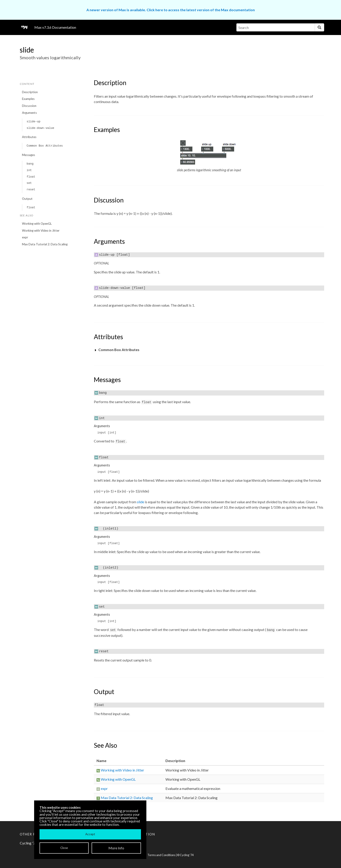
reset (31, 190)
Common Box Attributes (45, 146)
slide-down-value (40, 128)
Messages (29, 155)
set (29, 183)
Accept (90, 834)
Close (64, 848)
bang (30, 164)
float (31, 177)
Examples (28, 99)
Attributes (29, 137)
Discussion (29, 106)
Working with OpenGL (37, 224)
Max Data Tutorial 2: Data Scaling (45, 244)
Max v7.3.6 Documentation (55, 27)
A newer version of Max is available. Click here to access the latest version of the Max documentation (171, 10)
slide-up (33, 122)
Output (27, 199)
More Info (116, 848)
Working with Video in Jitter (41, 231)
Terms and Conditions (161, 855)
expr (25, 237)
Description (30, 92)
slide (141, 502)
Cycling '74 (187, 855)
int (29, 170)
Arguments (29, 113)
